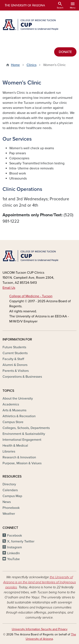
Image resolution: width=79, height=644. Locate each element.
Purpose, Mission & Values (22, 463)
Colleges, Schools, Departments (26, 428)
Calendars (10, 490)
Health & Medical (15, 446)
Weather (9, 514)
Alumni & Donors (15, 365)
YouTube (13, 559)
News (7, 502)
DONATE (65, 52)
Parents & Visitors (16, 371)
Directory (9, 484)
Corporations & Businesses (22, 377)
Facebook (15, 536)
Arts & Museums (14, 410)
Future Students (14, 347)
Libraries (9, 451)
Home (15, 65)
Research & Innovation (19, 457)
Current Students (15, 353)
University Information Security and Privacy (40, 629)
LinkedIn (13, 553)
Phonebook (11, 508)
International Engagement (22, 440)
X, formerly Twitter (21, 541)
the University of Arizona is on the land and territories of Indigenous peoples (39, 582)
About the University (18, 399)
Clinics (31, 65)
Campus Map (12, 496)
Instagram (15, 547)
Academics (11, 404)
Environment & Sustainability (24, 434)
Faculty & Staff (13, 359)
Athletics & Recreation (19, 416)
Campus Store (13, 422)
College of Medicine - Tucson (31, 296)
